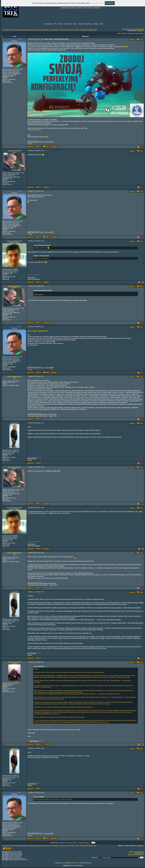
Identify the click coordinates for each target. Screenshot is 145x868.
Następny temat (139, 29)
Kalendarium (55, 30)
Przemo (77, 863)
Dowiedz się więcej (97, 3)
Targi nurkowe (65, 30)
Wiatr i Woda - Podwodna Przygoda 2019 (84, 30)
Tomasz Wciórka (14, 151)
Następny (141, 31)
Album (101, 24)
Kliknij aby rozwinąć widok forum (39, 30)
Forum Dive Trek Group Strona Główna (15, 30)
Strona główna (48, 24)
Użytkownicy (68, 24)
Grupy (75, 24)
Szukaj (60, 24)
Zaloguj (96, 24)
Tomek (14, 423)
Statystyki (81, 24)
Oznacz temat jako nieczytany (136, 854)
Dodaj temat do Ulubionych (136, 852)
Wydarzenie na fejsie (34, 130)
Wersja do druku (139, 853)
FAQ (55, 24)
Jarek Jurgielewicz (14, 377)
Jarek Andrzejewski (14, 241)
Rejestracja (89, 24)
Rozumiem (110, 3)
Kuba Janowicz (14, 662)
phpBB (64, 863)
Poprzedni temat (127, 29)
